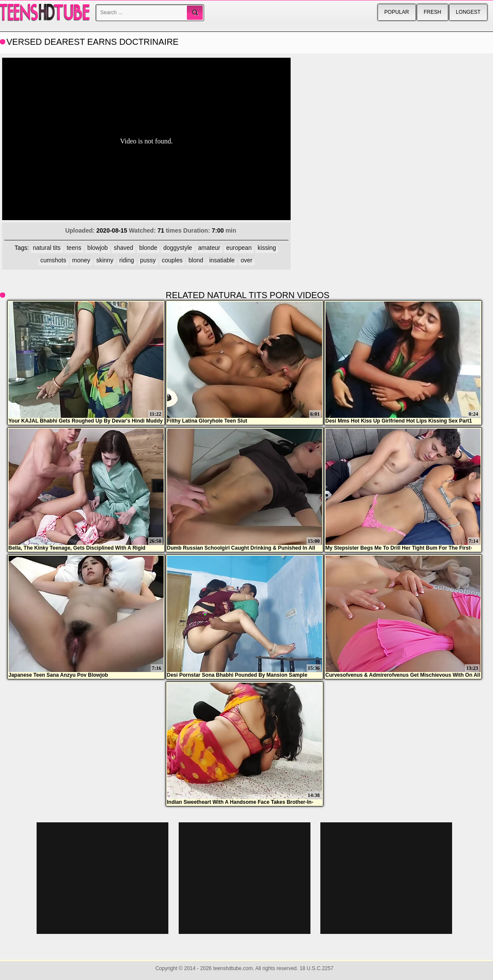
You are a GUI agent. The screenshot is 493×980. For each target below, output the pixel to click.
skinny (105, 260)
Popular (397, 12)
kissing (267, 248)
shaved (123, 248)
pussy (148, 260)
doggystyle (178, 248)
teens (74, 248)
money (81, 260)
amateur (209, 248)
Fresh (433, 12)
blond (196, 260)
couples (172, 260)
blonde (148, 248)
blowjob (98, 248)
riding (127, 260)
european (239, 248)
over (246, 260)
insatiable (222, 260)
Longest (468, 12)
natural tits (47, 248)
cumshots (53, 260)
